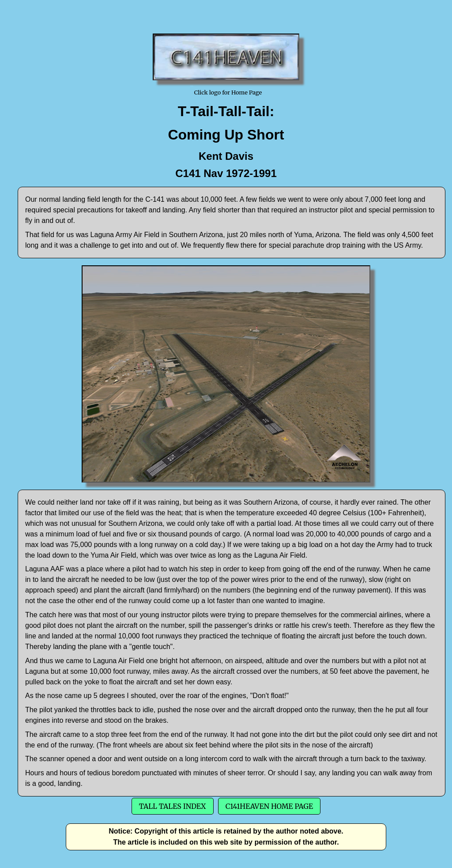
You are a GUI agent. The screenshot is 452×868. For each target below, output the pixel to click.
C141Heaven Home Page (269, 806)
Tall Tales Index (173, 806)
